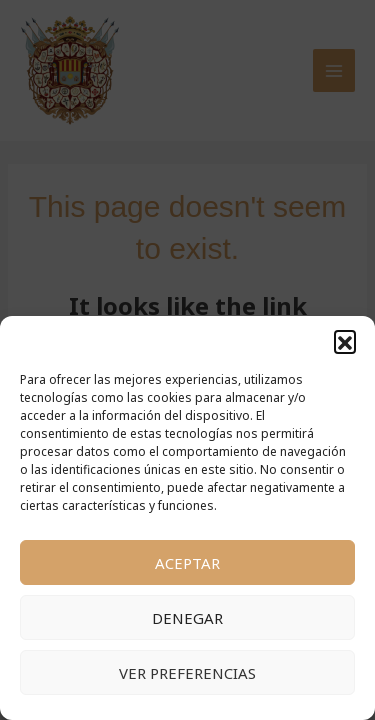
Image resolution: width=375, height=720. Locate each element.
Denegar (187, 618)
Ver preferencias (187, 673)
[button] (345, 341)
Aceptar (187, 563)
